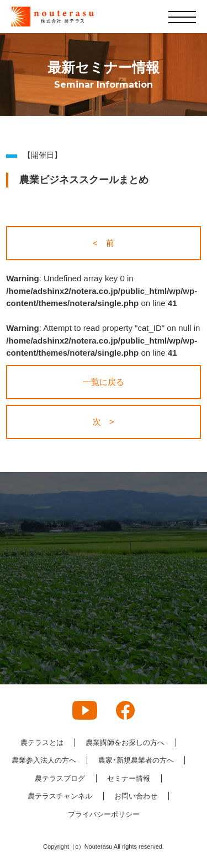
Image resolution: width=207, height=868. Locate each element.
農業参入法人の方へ (44, 760)
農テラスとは (42, 743)
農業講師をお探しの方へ (125, 743)
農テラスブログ (60, 778)
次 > (104, 422)
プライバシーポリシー (104, 814)
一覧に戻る (104, 382)
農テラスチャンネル (60, 796)
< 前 (104, 243)
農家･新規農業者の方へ (136, 760)
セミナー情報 (129, 778)
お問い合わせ (136, 796)
